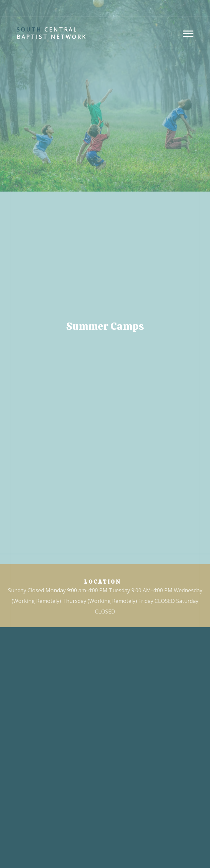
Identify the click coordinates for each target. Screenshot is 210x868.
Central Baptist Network (52, 33)
